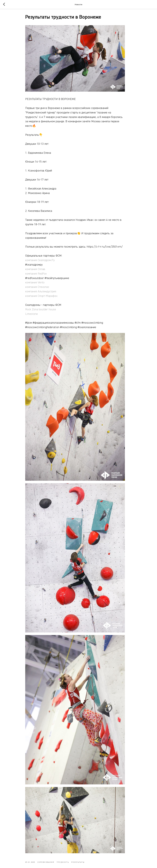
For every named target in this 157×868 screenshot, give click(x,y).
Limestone (38, 317)
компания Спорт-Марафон (48, 300)
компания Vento (42, 286)
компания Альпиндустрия (47, 295)
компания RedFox (43, 277)
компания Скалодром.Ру (47, 264)
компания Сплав (42, 273)
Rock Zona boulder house (47, 313)
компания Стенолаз (44, 291)
